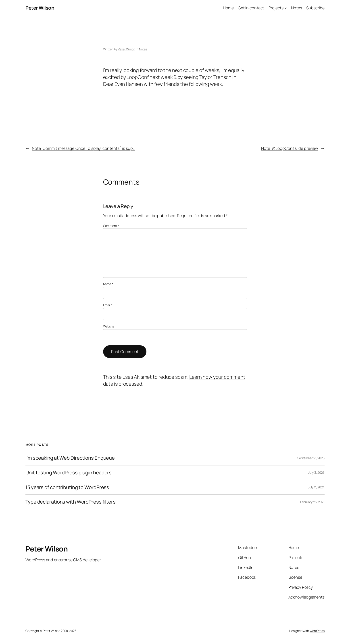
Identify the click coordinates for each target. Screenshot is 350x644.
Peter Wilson (40, 8)
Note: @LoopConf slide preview (290, 148)
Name (108, 284)
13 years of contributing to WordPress (67, 487)
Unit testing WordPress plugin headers (69, 473)
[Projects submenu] (286, 8)
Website (109, 326)
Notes (143, 49)
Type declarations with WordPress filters (71, 502)
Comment (111, 226)
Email (108, 305)
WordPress (317, 631)
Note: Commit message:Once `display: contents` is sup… (84, 148)
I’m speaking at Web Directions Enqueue (70, 458)
